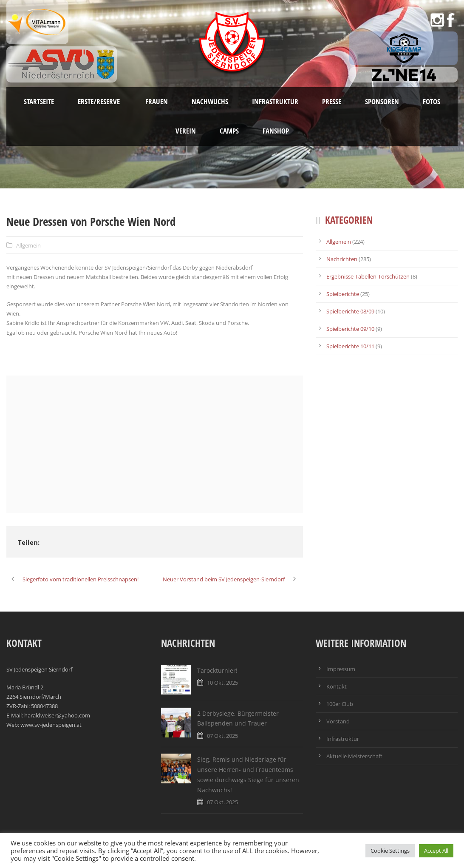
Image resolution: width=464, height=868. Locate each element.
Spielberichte (343, 294)
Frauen (157, 101)
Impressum (341, 669)
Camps (229, 131)
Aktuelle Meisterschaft (354, 756)
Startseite (39, 101)
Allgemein (28, 245)
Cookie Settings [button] (390, 851)
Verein (186, 131)
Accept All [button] (436, 851)
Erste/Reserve (100, 101)
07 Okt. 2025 (222, 736)
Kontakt (337, 686)
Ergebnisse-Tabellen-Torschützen (368, 276)
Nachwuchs (210, 101)
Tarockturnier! (217, 670)
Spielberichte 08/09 (350, 311)
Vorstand (338, 721)
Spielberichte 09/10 (350, 329)
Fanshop (276, 131)
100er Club (340, 704)
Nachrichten (342, 259)
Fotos (431, 101)
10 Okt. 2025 (222, 683)
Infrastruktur (275, 101)
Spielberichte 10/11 (350, 346)
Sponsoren (382, 101)
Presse (332, 101)
